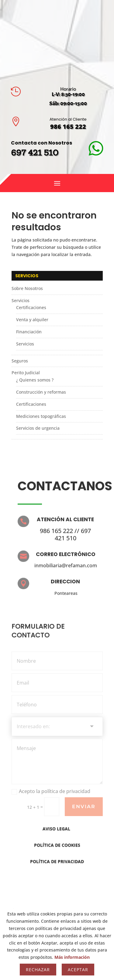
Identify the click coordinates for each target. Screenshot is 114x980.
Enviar (84, 807)
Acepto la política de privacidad (51, 791)
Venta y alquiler (32, 320)
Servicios (21, 300)
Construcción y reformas (41, 392)
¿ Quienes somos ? (35, 380)
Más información (72, 957)
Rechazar (38, 970)
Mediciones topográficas (41, 416)
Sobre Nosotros (27, 288)
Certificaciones (31, 307)
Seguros (20, 361)
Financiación (29, 332)
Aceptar (78, 970)
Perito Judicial (26, 373)
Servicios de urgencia (38, 428)
